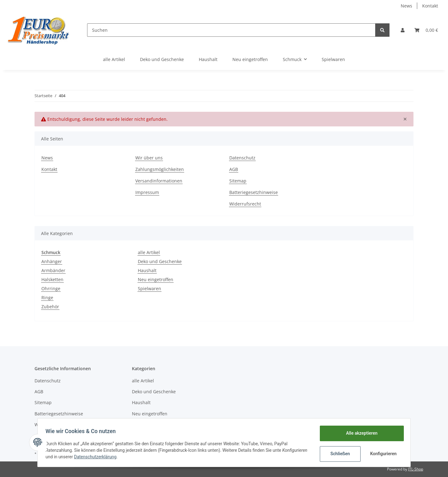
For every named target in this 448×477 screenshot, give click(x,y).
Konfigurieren (382, 454)
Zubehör (50, 307)
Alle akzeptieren (359, 433)
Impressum (147, 192)
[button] (403, 30)
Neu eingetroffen (156, 279)
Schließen (338, 454)
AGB (234, 169)
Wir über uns (149, 158)
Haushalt (147, 270)
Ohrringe (51, 288)
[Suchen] (231, 30)
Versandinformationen (159, 181)
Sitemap (238, 181)
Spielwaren (149, 288)
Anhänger (52, 261)
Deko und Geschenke (160, 261)
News (406, 6)
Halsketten (52, 279)
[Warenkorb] (426, 30)
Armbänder (53, 270)
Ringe (47, 298)
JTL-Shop (416, 469)
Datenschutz (242, 158)
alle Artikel (149, 252)
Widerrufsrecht (245, 204)
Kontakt (430, 6)
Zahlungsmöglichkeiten (160, 169)
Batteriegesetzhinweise (254, 192)
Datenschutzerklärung (124, 457)
